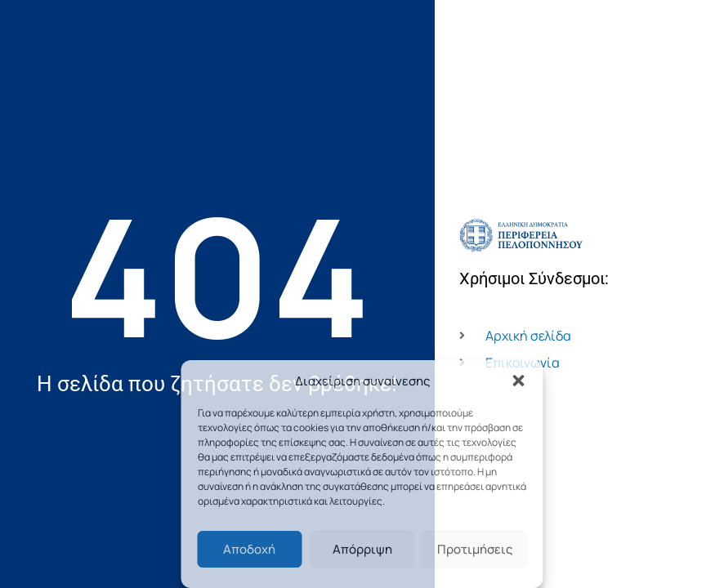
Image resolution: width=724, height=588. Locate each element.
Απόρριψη (362, 549)
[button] (519, 381)
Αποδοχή (249, 549)
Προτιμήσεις (475, 549)
